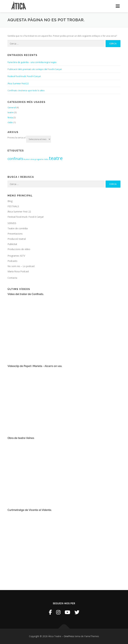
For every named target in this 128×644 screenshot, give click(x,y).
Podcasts (12, 261)
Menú (118, 6)
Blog (10, 201)
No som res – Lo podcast (21, 266)
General (12, 107)
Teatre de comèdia (18, 228)
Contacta (12, 278)
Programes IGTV (16, 256)
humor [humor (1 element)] (27, 159)
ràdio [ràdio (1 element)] (46, 159)
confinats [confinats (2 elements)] (15, 159)
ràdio (10, 122)
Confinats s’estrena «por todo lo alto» (26, 90)
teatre (11, 112)
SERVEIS (12, 223)
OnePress (69, 636)
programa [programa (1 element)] (39, 159)
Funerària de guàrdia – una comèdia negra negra (32, 62)
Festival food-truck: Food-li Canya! (24, 76)
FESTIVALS (13, 206)
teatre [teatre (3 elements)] (56, 158)
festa (10, 117)
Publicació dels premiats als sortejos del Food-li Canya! (35, 69)
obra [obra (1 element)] (32, 159)
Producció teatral (17, 239)
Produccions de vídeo (19, 249)
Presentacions (15, 234)
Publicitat (12, 244)
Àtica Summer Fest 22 (18, 83)
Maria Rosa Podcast (18, 271)
